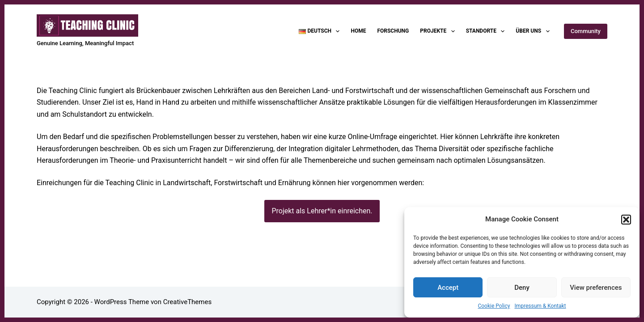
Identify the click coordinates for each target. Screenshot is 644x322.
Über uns (534, 31)
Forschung (393, 31)
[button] (626, 220)
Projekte (439, 31)
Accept (448, 288)
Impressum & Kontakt (540, 306)
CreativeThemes (188, 302)
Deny (522, 288)
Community (586, 31)
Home (358, 31)
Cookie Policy (494, 306)
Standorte (487, 31)
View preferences (596, 288)
